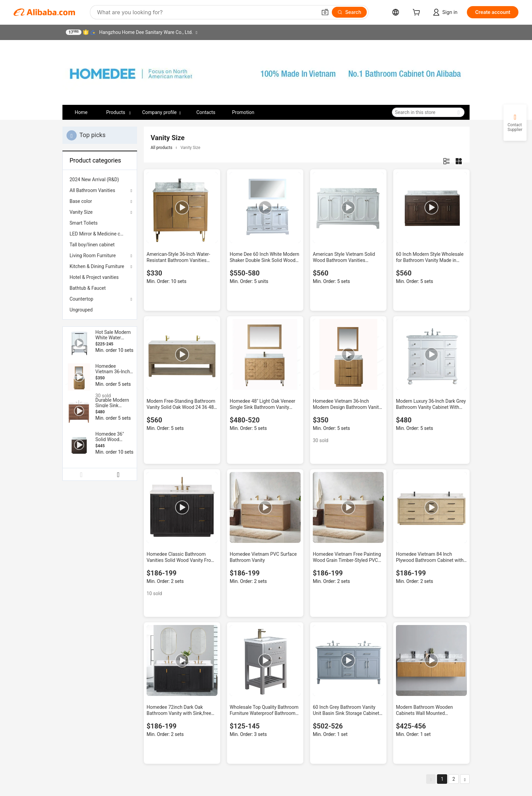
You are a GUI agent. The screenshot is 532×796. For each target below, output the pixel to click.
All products (161, 148)
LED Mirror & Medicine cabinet (100, 234)
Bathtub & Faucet (88, 288)
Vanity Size (81, 212)
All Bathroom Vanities (92, 190)
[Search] (349, 12)
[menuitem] (100, 179)
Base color (81, 201)
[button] (325, 12)
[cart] (418, 13)
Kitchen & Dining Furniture (97, 266)
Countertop (81, 299)
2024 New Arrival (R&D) (94, 179)
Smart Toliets (84, 223)
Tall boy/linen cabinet (92, 245)
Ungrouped (81, 310)
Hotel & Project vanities (94, 277)
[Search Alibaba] (206, 12)
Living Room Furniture (93, 255)
